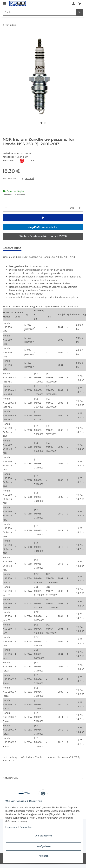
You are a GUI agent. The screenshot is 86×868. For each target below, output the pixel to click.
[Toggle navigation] (4, 2)
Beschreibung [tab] (12, 248)
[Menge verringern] (6, 208)
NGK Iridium (21, 157)
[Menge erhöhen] (80, 208)
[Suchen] (39, 12)
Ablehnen (44, 856)
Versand (29, 178)
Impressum (11, 827)
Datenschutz (26, 827)
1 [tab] (41, 123)
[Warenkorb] (80, 4)
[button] (73, 4)
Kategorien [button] (10, 778)
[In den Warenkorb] (5, 34)
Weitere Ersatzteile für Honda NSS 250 (43, 236)
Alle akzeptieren (44, 836)
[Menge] (39, 208)
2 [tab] (45, 123)
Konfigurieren (44, 846)
